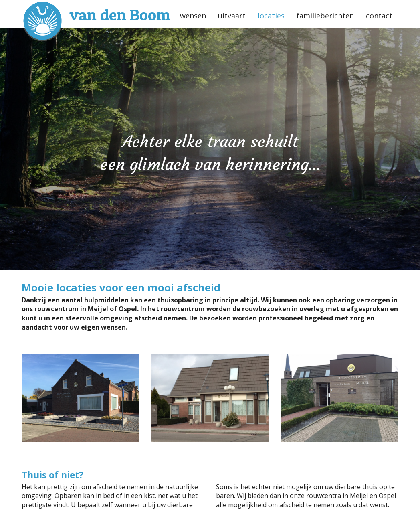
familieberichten (325, 16)
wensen (193, 16)
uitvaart (232, 16)
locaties (271, 16)
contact (379, 16)
